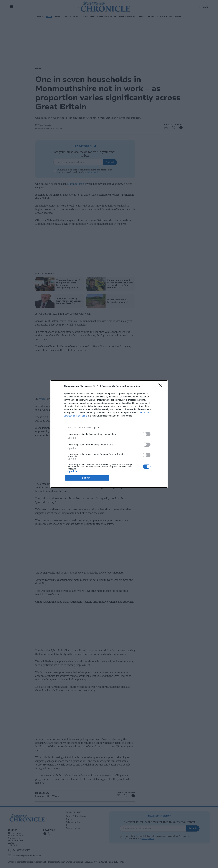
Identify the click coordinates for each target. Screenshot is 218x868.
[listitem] (109, 427)
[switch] (147, 434)
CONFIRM (87, 478)
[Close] (161, 386)
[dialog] (109, 434)
